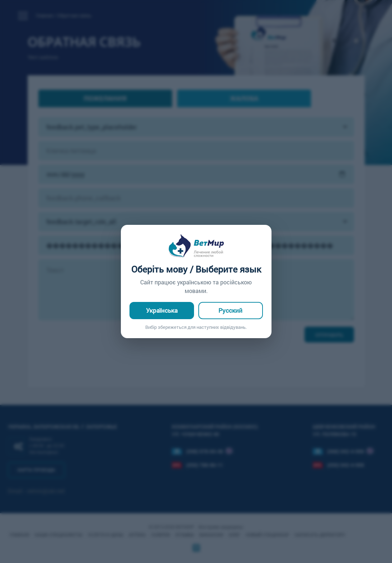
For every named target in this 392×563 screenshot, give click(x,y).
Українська (162, 310)
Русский (230, 310)
